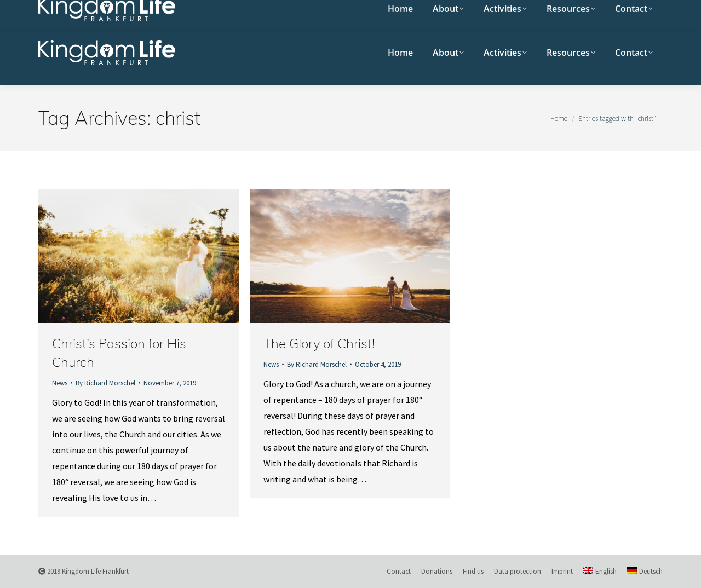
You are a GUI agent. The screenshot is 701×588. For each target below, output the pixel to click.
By (105, 383)
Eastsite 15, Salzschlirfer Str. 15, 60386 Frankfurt (243, 10)
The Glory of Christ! (319, 343)
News (60, 383)
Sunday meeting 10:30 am (90, 10)
